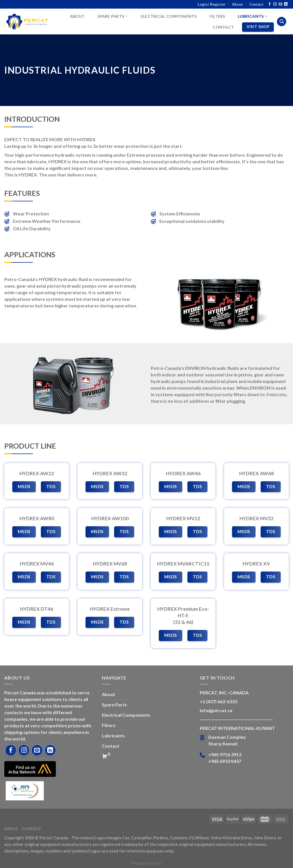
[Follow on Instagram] (275, 4)
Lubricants (253, 16)
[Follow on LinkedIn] (286, 4)
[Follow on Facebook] (270, 4)
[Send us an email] (280, 4)
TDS (51, 486)
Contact (256, 4)
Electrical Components (169, 16)
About (237, 4)
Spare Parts (113, 16)
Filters (217, 16)
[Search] (282, 21)
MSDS (24, 486)
